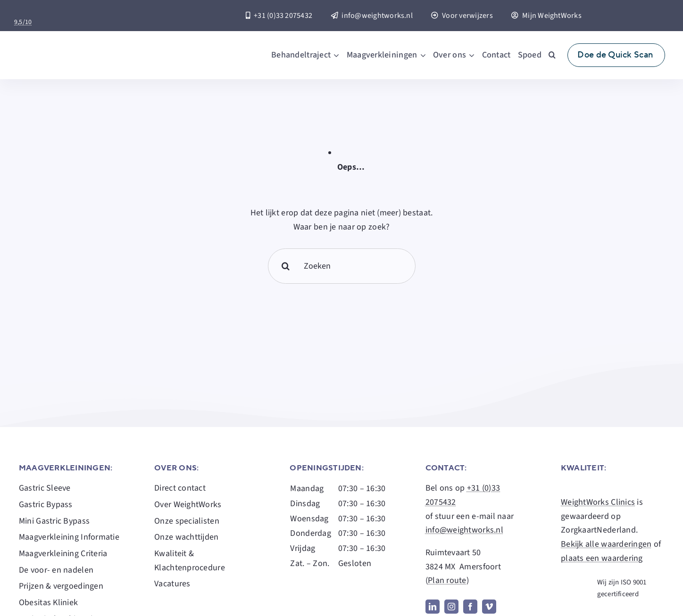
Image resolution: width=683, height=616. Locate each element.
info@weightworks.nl (464, 530)
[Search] (286, 266)
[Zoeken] (342, 266)
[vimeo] (489, 607)
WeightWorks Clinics (598, 502)
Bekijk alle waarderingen (606, 544)
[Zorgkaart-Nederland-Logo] (69, 12)
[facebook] (470, 607)
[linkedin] (433, 607)
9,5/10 (23, 22)
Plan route (447, 580)
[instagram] (451, 607)
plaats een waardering (602, 558)
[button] (552, 55)
